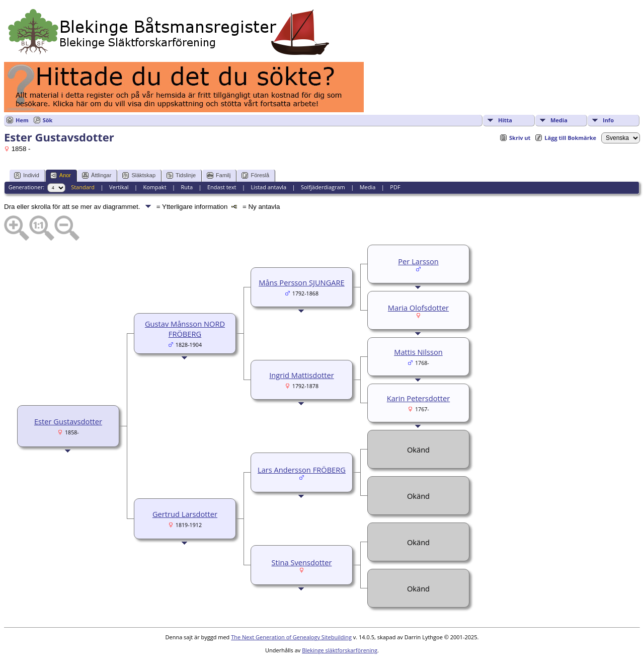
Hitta (505, 120)
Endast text (222, 187)
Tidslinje (181, 175)
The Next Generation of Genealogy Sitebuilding (291, 637)
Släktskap (139, 175)
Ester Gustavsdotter (68, 421)
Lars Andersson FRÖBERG (302, 470)
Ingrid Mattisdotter (301, 375)
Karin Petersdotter (419, 398)
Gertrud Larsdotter (185, 514)
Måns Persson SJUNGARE (302, 282)
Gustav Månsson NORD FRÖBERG (185, 329)
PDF (395, 187)
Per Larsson (418, 261)
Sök (48, 120)
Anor (61, 175)
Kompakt (154, 187)
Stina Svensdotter (302, 562)
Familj (219, 175)
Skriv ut (520, 138)
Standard (83, 187)
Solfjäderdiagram (323, 187)
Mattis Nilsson (418, 352)
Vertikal (119, 187)
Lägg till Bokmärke (570, 138)
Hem (22, 120)
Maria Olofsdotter (418, 308)
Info (608, 120)
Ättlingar (97, 175)
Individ (27, 175)
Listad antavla (268, 187)
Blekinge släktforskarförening (340, 650)
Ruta (187, 187)
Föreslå (255, 175)
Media (559, 120)
